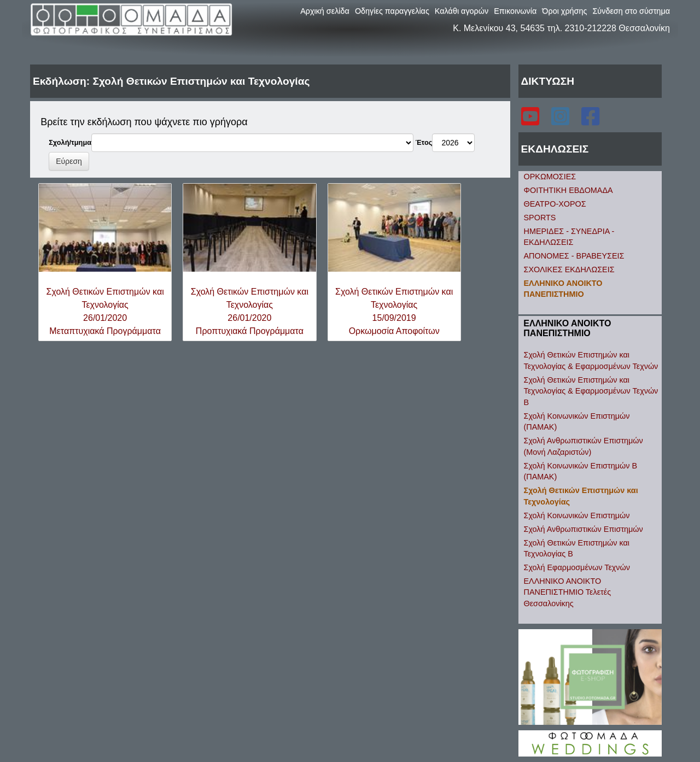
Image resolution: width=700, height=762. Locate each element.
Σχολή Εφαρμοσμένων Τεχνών (577, 567)
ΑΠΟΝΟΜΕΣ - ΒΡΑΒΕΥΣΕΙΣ (574, 256)
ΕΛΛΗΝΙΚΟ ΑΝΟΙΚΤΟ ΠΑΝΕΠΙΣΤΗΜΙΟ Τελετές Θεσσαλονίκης (568, 592)
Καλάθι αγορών (462, 11)
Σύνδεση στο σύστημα (631, 11)
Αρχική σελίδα (325, 11)
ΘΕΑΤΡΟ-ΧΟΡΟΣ (555, 204)
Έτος (424, 142)
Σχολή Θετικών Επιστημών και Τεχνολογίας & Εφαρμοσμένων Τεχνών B (591, 391)
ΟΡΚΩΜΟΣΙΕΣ (550, 177)
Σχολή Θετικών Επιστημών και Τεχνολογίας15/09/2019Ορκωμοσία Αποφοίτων (394, 311)
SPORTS (540, 218)
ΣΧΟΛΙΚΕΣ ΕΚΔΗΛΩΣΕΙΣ (569, 269)
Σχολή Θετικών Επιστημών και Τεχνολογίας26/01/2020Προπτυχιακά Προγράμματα (250, 311)
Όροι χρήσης (564, 11)
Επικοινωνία (515, 11)
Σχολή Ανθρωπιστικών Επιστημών (584, 529)
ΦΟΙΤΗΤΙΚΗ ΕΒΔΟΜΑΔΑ (568, 190)
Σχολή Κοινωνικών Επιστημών (577, 515)
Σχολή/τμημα (70, 142)
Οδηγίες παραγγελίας (392, 11)
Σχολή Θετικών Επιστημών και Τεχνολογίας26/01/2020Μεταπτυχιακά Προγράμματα (105, 311)
